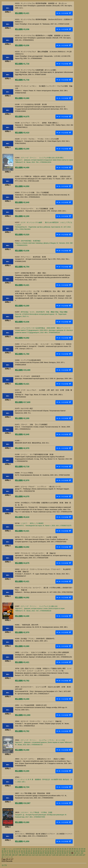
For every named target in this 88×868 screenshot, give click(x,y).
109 (23, 855)
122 (67, 855)
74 (12, 853)
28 (70, 849)
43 (22, 851)
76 (17, 853)
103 (3, 855)
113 (37, 855)
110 (27, 855)
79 (24, 853)
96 (65, 853)
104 (6, 855)
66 (77, 851)
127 (84, 855)
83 (34, 853)
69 (84, 851)
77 (19, 853)
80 (27, 853)
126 (80, 855)
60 (63, 851)
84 (36, 853)
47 (31, 851)
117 (50, 855)
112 (33, 855)
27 (68, 849)
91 (53, 853)
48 (34, 851)
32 (80, 849)
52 (43, 851)
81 (29, 853)
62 (67, 851)
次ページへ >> (7, 857)
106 (13, 855)
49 (36, 851)
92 (55, 853)
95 (63, 853)
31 (77, 849)
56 (53, 851)
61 (65, 851)
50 (39, 851)
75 (15, 853)
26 (65, 849)
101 (79, 853)
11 (29, 849)
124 (74, 855)
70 (3, 853)
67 (79, 851)
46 (29, 851)
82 (31, 853)
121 (64, 855)
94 (60, 853)
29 (72, 849)
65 (75, 851)
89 (48, 853)
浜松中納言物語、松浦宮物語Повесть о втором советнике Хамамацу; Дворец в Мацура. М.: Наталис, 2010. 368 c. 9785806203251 (44, 243)
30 (75, 849)
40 (15, 851)
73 (10, 853)
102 (82, 853)
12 (32, 849)
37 (7, 851)
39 (12, 851)
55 (51, 851)
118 (54, 855)
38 (10, 851)
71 (5, 853)
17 (44, 849)
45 (27, 851)
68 (82, 851)
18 (46, 849)
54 (48, 851)
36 (5, 851)
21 (53, 849)
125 (77, 855)
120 (60, 855)
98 (70, 853)
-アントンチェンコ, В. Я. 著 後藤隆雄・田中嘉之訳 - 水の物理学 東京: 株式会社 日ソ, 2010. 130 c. (44, 779)
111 (30, 855)
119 (57, 855)
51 (41, 851)
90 (51, 853)
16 (41, 849)
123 (70, 855)
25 (63, 849)
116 (47, 855)
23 (58, 849)
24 (60, 849)
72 (7, 853)
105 (10, 855)
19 (48, 849)
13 (34, 849)
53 (46, 851)
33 (82, 849)
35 (3, 851)
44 (24, 851)
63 (70, 851)
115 (43, 855)
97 (67, 853)
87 (43, 853)
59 (60, 851)
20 (51, 849)
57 (55, 851)
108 (20, 855)
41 (17, 851)
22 (55, 849)
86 (41, 853)
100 (75, 853)
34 (84, 849)
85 (39, 853)
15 (39, 849)
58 (58, 851)
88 (46, 853)
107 (17, 855)
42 (19, 851)
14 (36, 849)
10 (27, 849)
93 (58, 853)
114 (40, 855)
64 (72, 851)
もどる (4, 865)
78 (22, 853)
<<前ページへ (7, 849)
